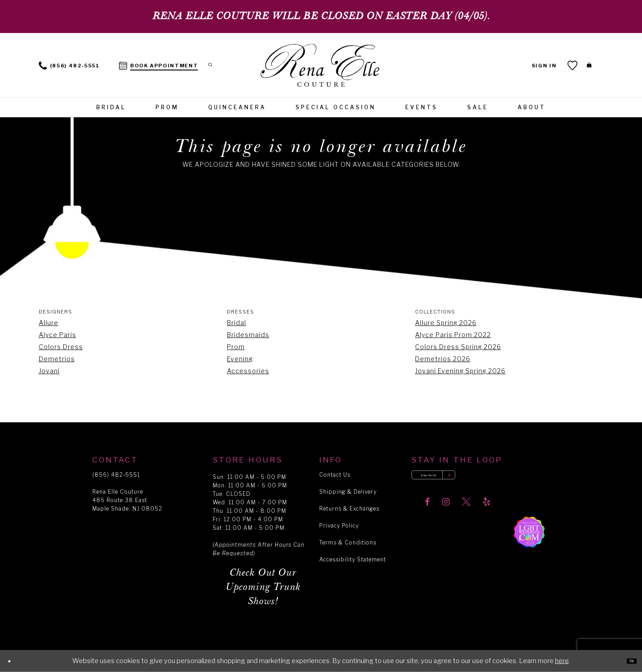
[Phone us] (69, 65)
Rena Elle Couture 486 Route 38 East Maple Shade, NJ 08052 (127, 500)
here (562, 661)
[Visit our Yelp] (486, 512)
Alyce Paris (58, 335)
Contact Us (335, 475)
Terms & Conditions (348, 542)
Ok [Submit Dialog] (626, 661)
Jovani (49, 371)
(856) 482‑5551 (116, 475)
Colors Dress (61, 347)
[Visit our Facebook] (427, 512)
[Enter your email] (456, 480)
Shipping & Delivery (348, 492)
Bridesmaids (248, 335)
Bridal (237, 323)
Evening (240, 359)
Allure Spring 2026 (446, 323)
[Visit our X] (466, 512)
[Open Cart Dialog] (584, 65)
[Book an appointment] (159, 65)
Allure (49, 323)
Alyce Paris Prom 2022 (453, 335)
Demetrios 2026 (443, 359)
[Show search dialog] (216, 65)
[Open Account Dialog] (533, 65)
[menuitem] (69, 65)
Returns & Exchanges (349, 509)
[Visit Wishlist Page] (562, 65)
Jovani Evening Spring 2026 (460, 371)
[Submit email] (489, 480)
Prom (236, 347)
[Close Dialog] (14, 661)
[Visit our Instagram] (446, 512)
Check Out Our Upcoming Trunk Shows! (263, 587)
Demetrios (57, 359)
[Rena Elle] (321, 66)
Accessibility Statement (353, 559)
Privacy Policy (339, 526)
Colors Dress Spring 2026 (458, 347)
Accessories (248, 371)
